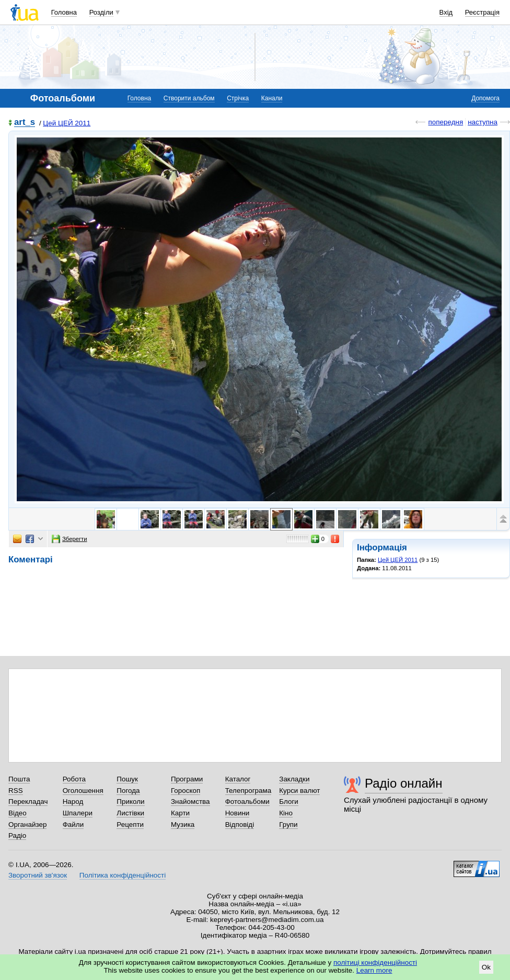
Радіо (17, 835)
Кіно (286, 813)
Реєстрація (482, 12)
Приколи (130, 802)
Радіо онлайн (404, 783)
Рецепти (130, 825)
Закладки (294, 779)
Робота (74, 779)
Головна (64, 12)
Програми (187, 779)
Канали (272, 98)
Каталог (238, 779)
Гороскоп (186, 791)
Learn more (374, 970)
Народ (73, 802)
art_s (25, 123)
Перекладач (28, 802)
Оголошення (83, 791)
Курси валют (299, 791)
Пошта (19, 779)
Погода (128, 791)
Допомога (485, 98)
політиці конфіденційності (375, 962)
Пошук (127, 779)
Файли (73, 825)
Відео (18, 813)
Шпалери (78, 813)
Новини (237, 813)
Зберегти (69, 539)
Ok (486, 967)
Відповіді (240, 825)
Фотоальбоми (247, 802)
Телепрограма (248, 791)
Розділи (101, 12)
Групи (288, 825)
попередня (445, 122)
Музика (183, 825)
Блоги (289, 802)
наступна (483, 122)
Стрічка (238, 98)
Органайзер (27, 825)
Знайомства (190, 802)
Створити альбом (189, 98)
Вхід (446, 12)
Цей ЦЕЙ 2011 (67, 123)
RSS (16, 791)
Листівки (130, 813)
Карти (180, 813)
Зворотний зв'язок (38, 875)
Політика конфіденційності (123, 875)
